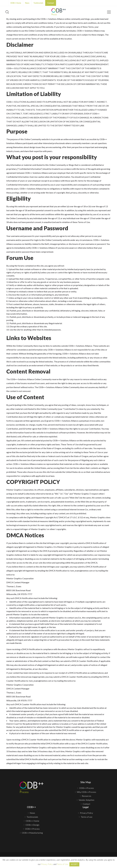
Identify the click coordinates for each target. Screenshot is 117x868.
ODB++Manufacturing (32, 833)
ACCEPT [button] (74, 864)
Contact (51, 3)
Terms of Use (63, 864)
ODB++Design (32, 825)
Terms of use (87, 817)
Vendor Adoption (86, 800)
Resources (87, 796)
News (27, 3)
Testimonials (38, 3)
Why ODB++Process (86, 792)
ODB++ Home (16, 3)
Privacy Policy (86, 813)
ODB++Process (87, 788)
